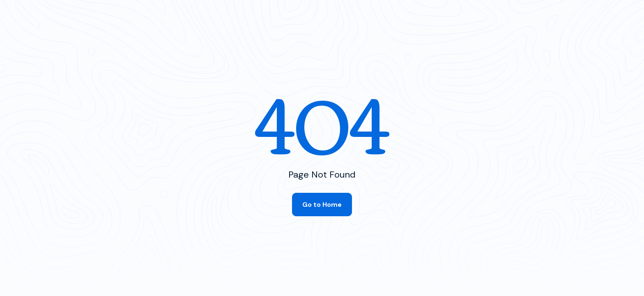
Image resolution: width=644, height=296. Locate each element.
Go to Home (322, 205)
